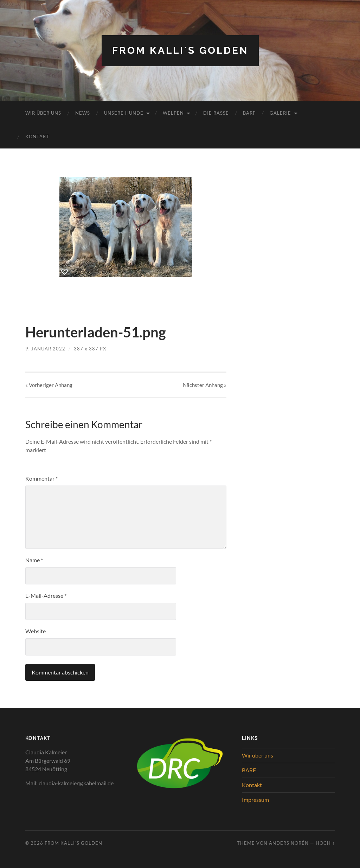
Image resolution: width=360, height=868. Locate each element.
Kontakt (37, 137)
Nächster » (205, 385)
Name (34, 560)
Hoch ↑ (325, 843)
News (83, 113)
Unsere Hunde (124, 113)
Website (36, 631)
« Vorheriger (49, 385)
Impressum (255, 800)
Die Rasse (216, 113)
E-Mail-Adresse (46, 595)
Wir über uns (43, 113)
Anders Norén (289, 843)
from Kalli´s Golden (180, 50)
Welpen (173, 113)
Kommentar (41, 478)
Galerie (280, 113)
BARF (249, 113)
